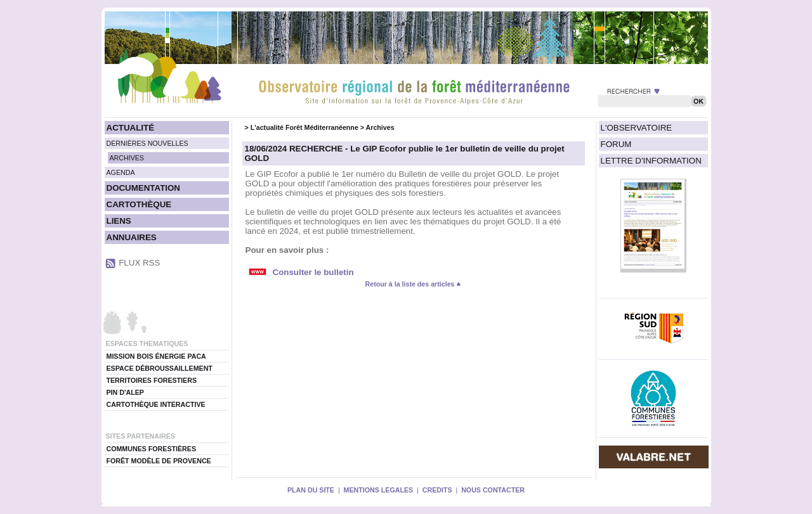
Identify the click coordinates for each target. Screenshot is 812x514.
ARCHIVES (127, 158)
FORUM (616, 144)
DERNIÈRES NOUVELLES (147, 143)
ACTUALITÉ (131, 128)
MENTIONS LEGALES (379, 490)
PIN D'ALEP (125, 392)
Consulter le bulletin (313, 272)
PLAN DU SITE (311, 490)
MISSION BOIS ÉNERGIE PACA (156, 356)
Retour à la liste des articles (414, 284)
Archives (380, 127)
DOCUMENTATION (143, 188)
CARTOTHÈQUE (139, 204)
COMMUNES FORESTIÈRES (152, 449)
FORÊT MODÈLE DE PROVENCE (159, 461)
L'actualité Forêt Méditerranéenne (304, 127)
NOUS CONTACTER (493, 490)
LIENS (119, 221)
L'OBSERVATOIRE (637, 128)
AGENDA (121, 172)
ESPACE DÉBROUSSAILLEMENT (160, 368)
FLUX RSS (139, 263)
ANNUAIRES (132, 237)
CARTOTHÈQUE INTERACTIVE (156, 404)
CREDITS (437, 490)
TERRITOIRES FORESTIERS (152, 380)
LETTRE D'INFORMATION (651, 161)
